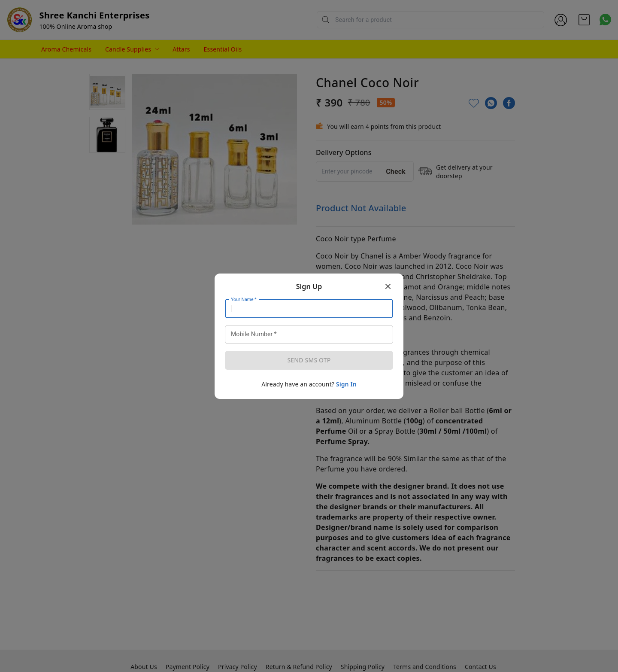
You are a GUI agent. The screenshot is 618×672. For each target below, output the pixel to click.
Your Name (244, 299)
